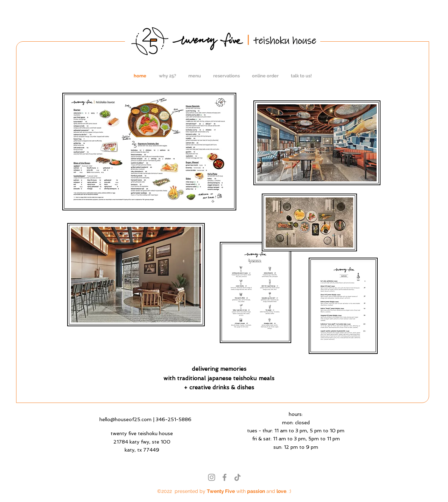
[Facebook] (225, 477)
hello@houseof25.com (125, 419)
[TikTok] (237, 477)
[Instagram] (212, 477)
